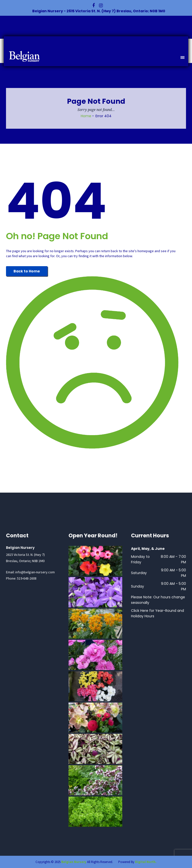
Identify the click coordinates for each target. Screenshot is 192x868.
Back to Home (27, 271)
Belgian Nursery (74, 862)
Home (86, 116)
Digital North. (146, 862)
